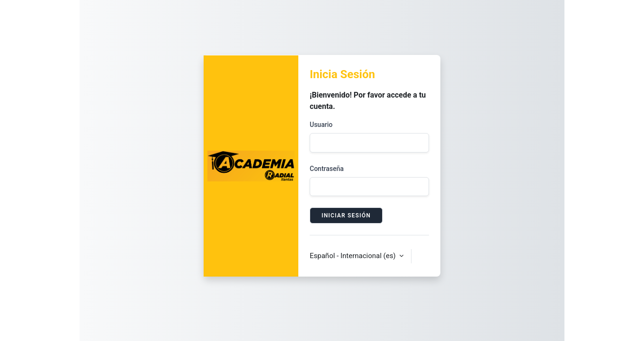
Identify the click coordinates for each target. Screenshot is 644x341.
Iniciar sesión (346, 215)
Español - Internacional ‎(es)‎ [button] (353, 256)
